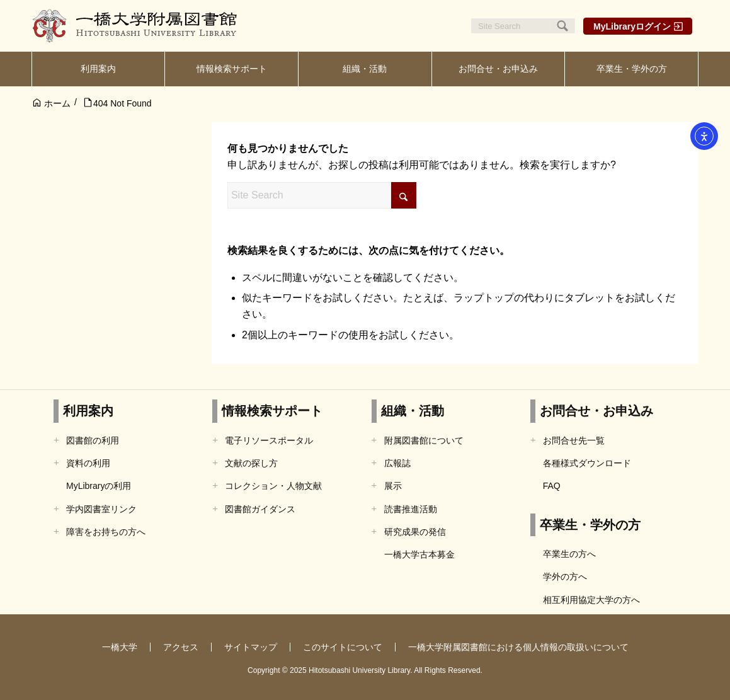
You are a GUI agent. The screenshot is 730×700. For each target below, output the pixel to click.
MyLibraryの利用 (99, 486)
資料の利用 (88, 463)
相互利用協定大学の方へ (591, 600)
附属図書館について (424, 440)
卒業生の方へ (569, 554)
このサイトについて (343, 647)
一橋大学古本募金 (419, 554)
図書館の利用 (93, 440)
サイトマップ (251, 647)
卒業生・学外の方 (590, 525)
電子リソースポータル (269, 440)
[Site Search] (523, 26)
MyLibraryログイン (632, 26)
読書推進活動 (411, 509)
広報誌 (397, 463)
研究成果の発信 (415, 532)
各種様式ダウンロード (587, 463)
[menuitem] (98, 69)
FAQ (552, 486)
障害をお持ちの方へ (106, 532)
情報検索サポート (272, 411)
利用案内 (88, 411)
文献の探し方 (251, 463)
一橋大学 (120, 647)
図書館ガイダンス (260, 509)
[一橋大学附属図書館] (135, 26)
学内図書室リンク (101, 509)
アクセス (181, 647)
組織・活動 (413, 411)
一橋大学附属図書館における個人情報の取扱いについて (518, 647)
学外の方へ (565, 577)
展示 (393, 486)
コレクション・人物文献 (273, 486)
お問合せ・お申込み (596, 411)
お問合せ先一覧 (574, 440)
